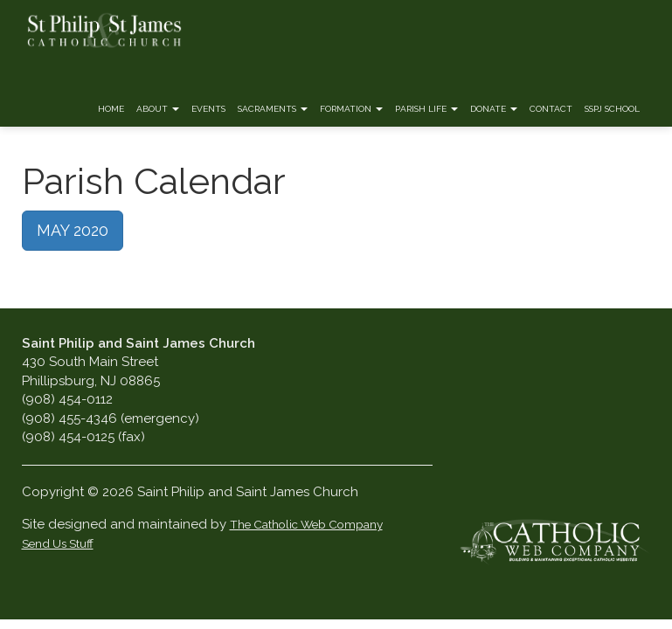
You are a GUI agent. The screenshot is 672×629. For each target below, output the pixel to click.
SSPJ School (612, 109)
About (158, 109)
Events (208, 109)
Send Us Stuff (58, 543)
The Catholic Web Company (306, 524)
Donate (494, 109)
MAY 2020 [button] (73, 230)
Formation (351, 109)
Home (111, 109)
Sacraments (273, 109)
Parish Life (426, 109)
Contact (551, 109)
